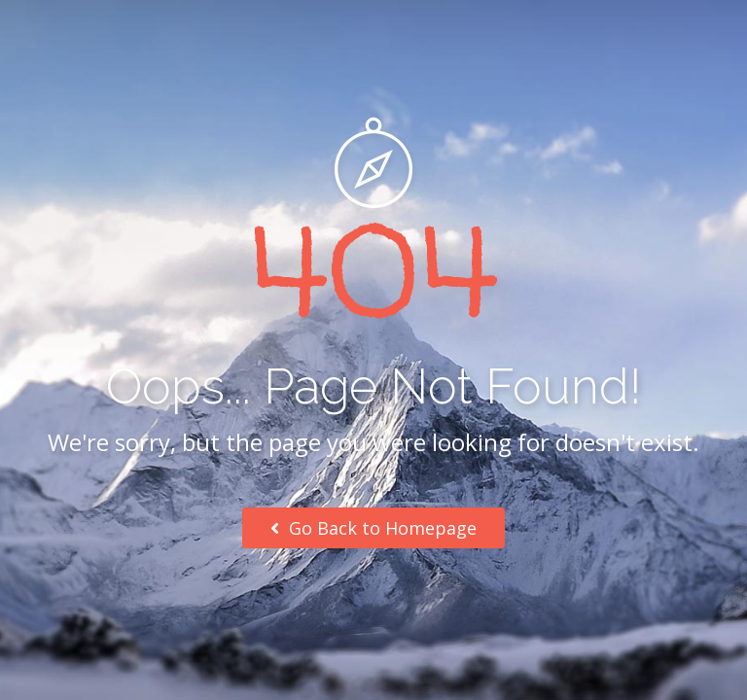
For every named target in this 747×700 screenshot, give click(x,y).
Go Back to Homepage (373, 528)
